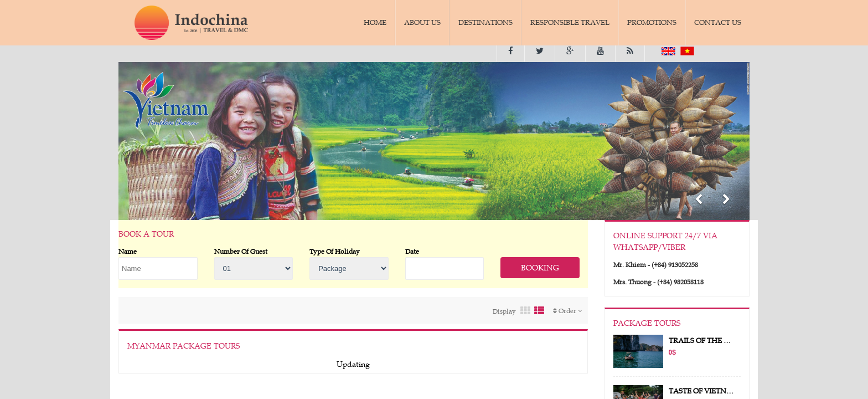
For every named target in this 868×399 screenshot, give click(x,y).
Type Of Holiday (335, 251)
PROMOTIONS (652, 22)
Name (128, 251)
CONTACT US (718, 22)
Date (412, 251)
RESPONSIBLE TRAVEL (570, 22)
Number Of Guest (241, 251)
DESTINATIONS (485, 22)
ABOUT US (422, 22)
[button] (698, 201)
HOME (375, 22)
